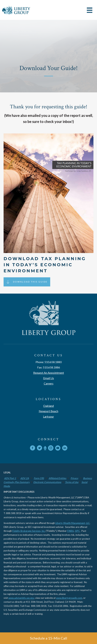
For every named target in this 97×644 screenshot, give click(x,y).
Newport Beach (48, 411)
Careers (49, 383)
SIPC (77, 531)
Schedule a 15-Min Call (49, 638)
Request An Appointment (49, 373)
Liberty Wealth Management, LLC (73, 523)
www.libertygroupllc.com (69, 598)
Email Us (49, 378)
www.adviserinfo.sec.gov (21, 598)
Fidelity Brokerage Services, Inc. (29, 531)
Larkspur (48, 416)
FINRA (70, 531)
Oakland (48, 406)
